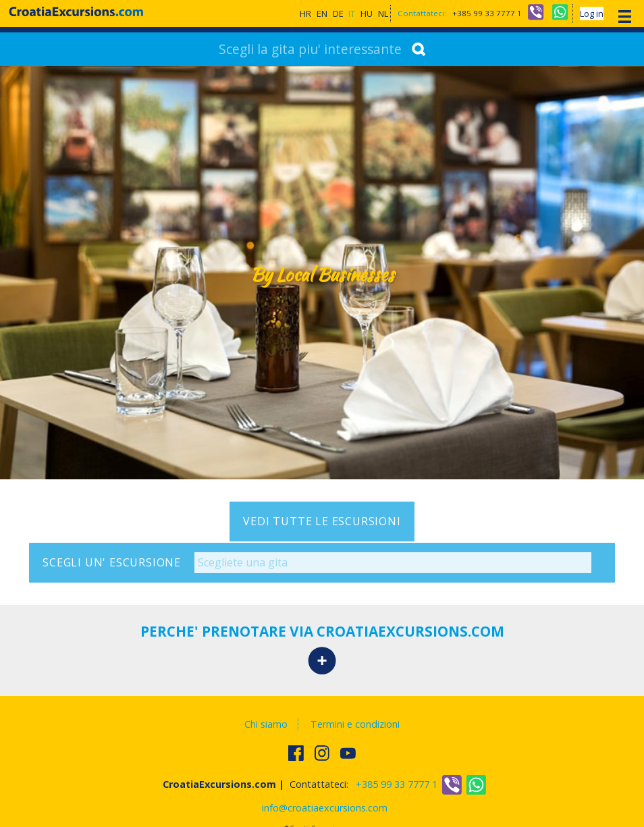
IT (352, 14)
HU (367, 14)
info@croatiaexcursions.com (325, 808)
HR (305, 14)
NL (383, 14)
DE (338, 14)
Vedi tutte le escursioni (322, 521)
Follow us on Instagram (323, 753)
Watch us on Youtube (349, 753)
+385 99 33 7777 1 (487, 13)
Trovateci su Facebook (297, 753)
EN (322, 14)
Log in (592, 14)
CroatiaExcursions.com (76, 11)
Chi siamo (266, 724)
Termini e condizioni (355, 724)
